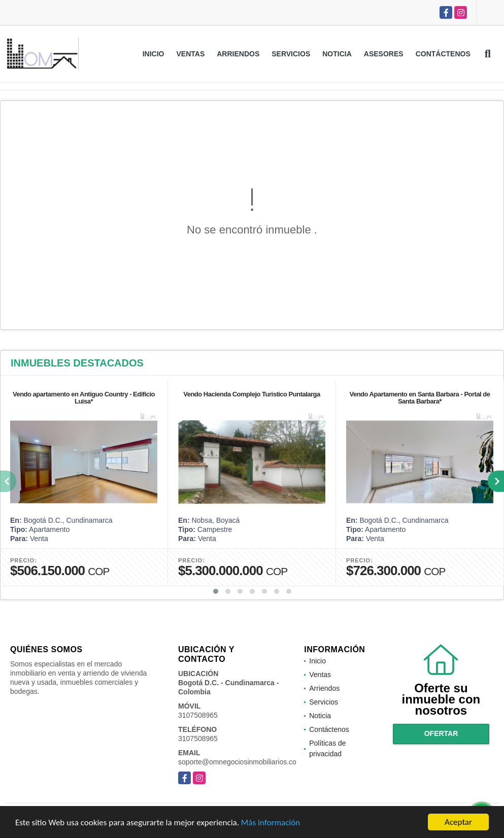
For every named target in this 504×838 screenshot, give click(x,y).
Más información (271, 825)
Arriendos (238, 54)
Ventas (190, 54)
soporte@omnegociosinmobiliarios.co (237, 762)
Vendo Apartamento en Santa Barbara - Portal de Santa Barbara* (419, 398)
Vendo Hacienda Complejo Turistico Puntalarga (252, 394)
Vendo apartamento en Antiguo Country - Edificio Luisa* (84, 398)
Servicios (291, 54)
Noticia (337, 54)
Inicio (154, 54)
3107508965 (198, 715)
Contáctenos (443, 54)
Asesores (384, 54)
